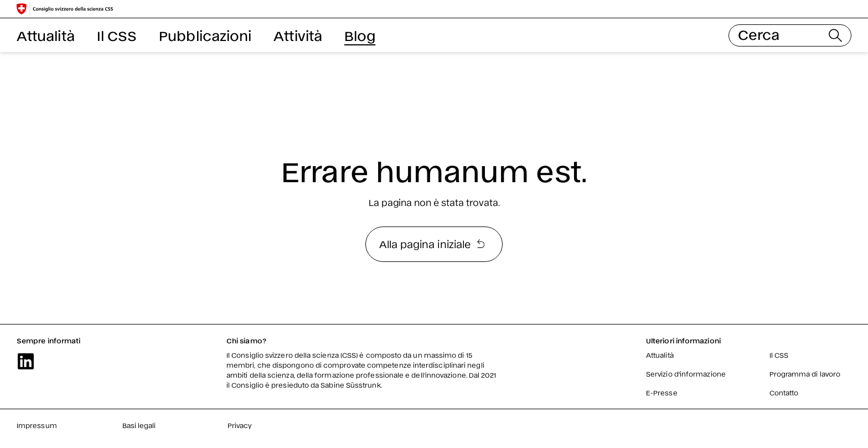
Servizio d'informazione (686, 374)
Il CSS (117, 35)
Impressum (37, 425)
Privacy (240, 425)
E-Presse (662, 393)
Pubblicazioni (205, 35)
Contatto (784, 393)
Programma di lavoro (805, 374)
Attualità (46, 35)
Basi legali (139, 425)
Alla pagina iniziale (432, 244)
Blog (360, 35)
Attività (298, 35)
